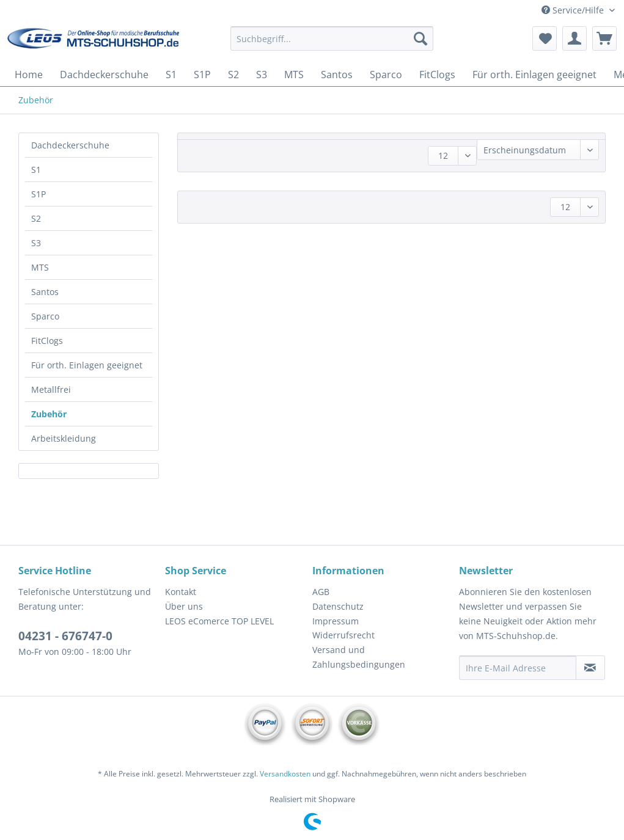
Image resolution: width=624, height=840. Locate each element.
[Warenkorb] (604, 38)
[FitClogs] (437, 75)
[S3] (262, 75)
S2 (36, 218)
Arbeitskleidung (64, 438)
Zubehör (49, 414)
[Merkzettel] (545, 38)
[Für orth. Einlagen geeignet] (534, 75)
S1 (36, 170)
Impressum (336, 621)
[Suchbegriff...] (332, 38)
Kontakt (181, 592)
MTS (40, 267)
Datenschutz (338, 606)
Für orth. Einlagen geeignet (87, 365)
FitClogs (47, 341)
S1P (39, 194)
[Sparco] (386, 75)
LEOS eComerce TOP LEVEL (219, 621)
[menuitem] (332, 44)
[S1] (171, 75)
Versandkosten (285, 774)
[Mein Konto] (574, 38)
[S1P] (202, 75)
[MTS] (294, 75)
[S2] (233, 75)
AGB (321, 592)
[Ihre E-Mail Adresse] (518, 668)
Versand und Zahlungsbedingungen (359, 657)
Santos (45, 292)
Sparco (45, 316)
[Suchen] (420, 38)
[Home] (29, 75)
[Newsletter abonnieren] (590, 668)
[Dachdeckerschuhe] (104, 75)
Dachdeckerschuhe (70, 145)
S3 (36, 243)
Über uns (184, 606)
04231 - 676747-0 (65, 636)
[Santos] (337, 75)
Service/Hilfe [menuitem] (574, 10)
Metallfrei (51, 389)
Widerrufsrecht (343, 635)
